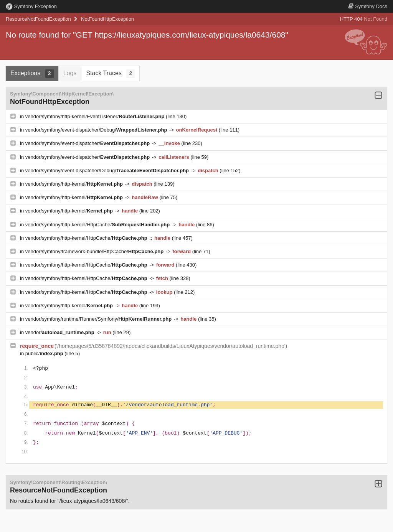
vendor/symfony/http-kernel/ (75, 184)
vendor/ (61, 332)
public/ (45, 353)
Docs (368, 6)
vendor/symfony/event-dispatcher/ (88, 143)
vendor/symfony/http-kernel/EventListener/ (96, 116)
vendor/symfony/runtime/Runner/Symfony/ (99, 319)
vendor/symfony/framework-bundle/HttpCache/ (95, 251)
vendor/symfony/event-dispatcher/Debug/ (97, 130)
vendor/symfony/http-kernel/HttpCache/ (98, 225)
